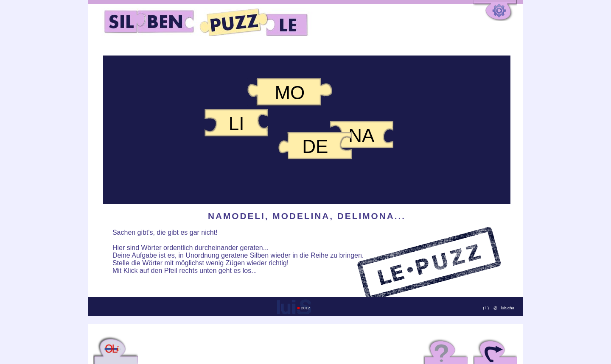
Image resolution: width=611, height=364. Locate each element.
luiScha (508, 308)
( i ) (486, 308)
